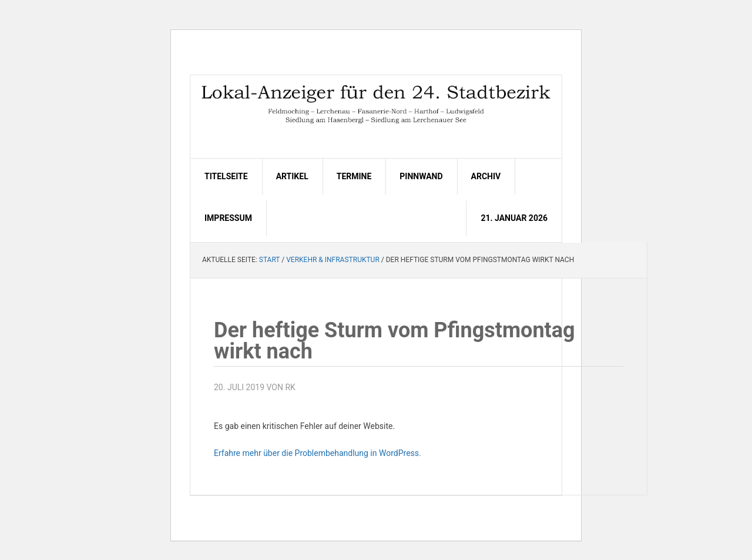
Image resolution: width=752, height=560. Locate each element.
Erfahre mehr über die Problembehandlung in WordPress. (318, 453)
